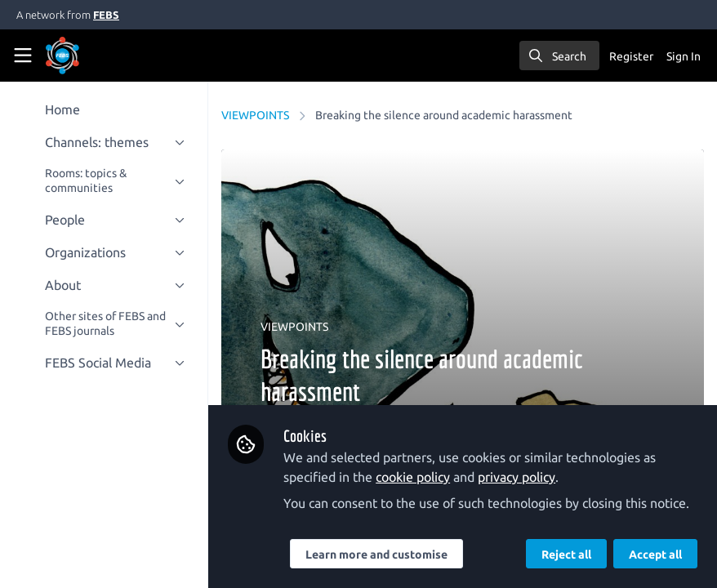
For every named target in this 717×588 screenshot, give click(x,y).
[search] (559, 56)
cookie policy (414, 477)
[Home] (85, 56)
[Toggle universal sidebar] (23, 56)
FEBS (106, 15)
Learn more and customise (377, 555)
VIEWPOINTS (256, 115)
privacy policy (517, 477)
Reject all (566, 555)
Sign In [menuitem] (684, 56)
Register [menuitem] (631, 56)
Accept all (655, 555)
